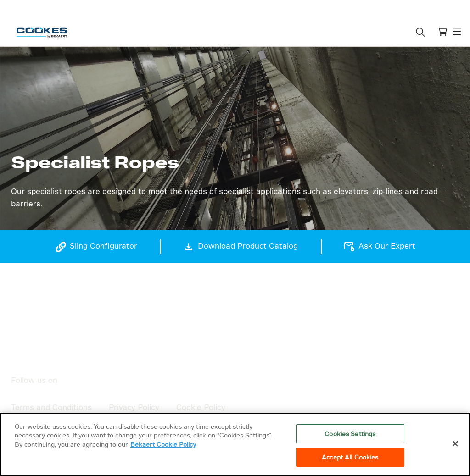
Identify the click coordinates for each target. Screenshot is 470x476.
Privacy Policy (134, 407)
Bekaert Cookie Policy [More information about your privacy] (163, 444)
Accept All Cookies (350, 457)
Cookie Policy (201, 407)
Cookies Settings (350, 434)
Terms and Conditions (51, 407)
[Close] (455, 443)
